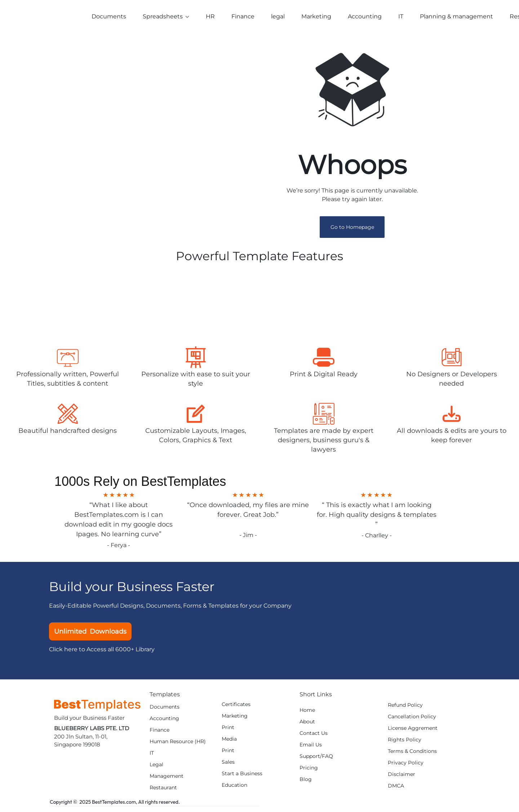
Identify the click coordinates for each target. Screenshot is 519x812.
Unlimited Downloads (90, 634)
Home (307, 713)
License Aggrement (413, 731)
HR (210, 16)
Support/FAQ (316, 759)
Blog (306, 782)
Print (228, 730)
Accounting (365, 16)
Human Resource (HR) (178, 744)
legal (278, 16)
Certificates (236, 707)
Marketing (316, 16)
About (307, 724)
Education (234, 788)
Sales (228, 765)
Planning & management (456, 16)
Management (167, 779)
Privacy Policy (406, 765)
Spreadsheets (166, 16)
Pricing (309, 770)
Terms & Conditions (412, 754)
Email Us (311, 747)
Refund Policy (405, 708)
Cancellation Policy (412, 719)
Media (229, 742)
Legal (156, 767)
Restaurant (163, 790)
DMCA (396, 788)
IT (401, 16)
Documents (109, 16)
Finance (243, 16)
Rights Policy (405, 742)
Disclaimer (402, 777)
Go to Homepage (352, 230)
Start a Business (242, 776)
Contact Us (314, 736)
